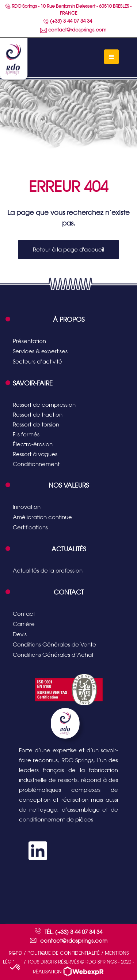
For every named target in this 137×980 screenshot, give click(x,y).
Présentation (29, 341)
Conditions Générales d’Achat (53, 655)
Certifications (30, 527)
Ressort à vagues (35, 454)
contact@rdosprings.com (73, 30)
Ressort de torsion (36, 424)
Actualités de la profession (48, 571)
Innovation (27, 507)
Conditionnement (36, 464)
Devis (20, 634)
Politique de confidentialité (64, 953)
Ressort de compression (44, 405)
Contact (24, 614)
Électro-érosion (33, 444)
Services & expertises (40, 351)
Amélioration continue (42, 517)
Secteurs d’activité (37, 362)
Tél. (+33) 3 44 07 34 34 (73, 932)
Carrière (24, 624)
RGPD (16, 953)
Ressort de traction (38, 415)
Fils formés (26, 434)
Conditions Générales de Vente (54, 644)
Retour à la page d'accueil (68, 249)
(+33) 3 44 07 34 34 (68, 21)
